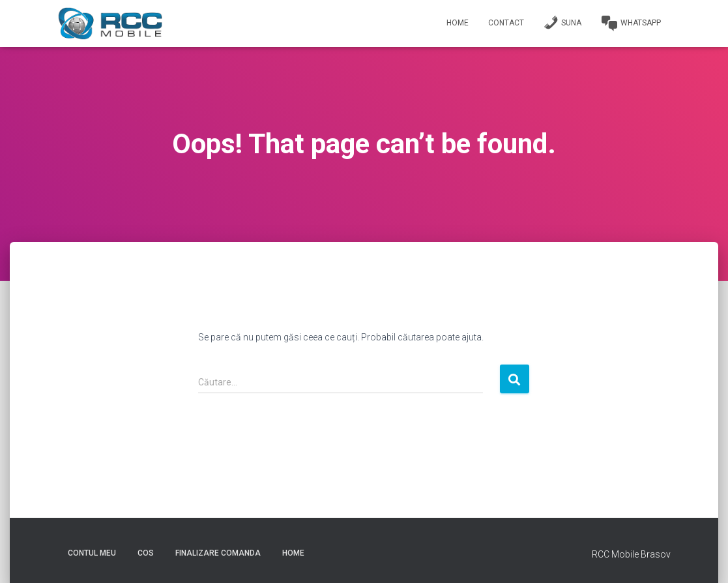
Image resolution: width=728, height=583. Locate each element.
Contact (506, 23)
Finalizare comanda (218, 553)
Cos (146, 553)
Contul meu (92, 553)
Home (458, 23)
